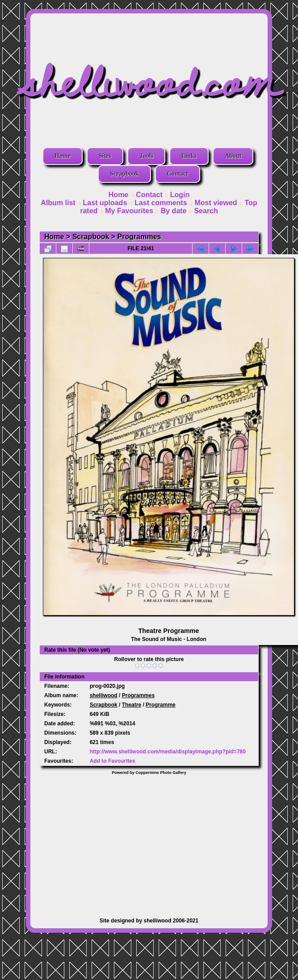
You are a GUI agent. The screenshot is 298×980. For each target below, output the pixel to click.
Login (180, 195)
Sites (105, 156)
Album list (58, 203)
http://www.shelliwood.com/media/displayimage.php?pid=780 (168, 752)
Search (206, 211)
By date (174, 211)
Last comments (161, 203)
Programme (161, 705)
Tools (146, 156)
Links (189, 156)
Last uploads (105, 203)
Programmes (139, 237)
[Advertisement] (149, 842)
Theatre (132, 705)
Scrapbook (124, 174)
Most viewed (216, 203)
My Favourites (129, 211)
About (233, 156)
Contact (178, 174)
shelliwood (104, 695)
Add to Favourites (113, 761)
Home (63, 156)
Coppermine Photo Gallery (161, 773)
